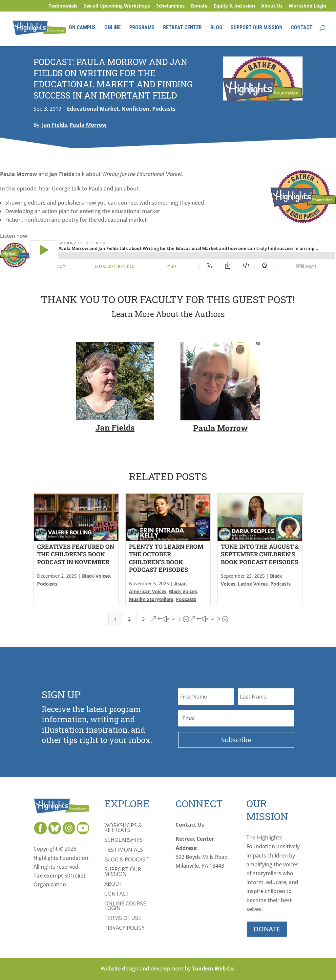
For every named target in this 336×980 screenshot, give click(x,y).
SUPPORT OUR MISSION (257, 29)
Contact (117, 894)
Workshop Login (307, 6)
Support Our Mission (123, 872)
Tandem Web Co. (214, 969)
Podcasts (164, 109)
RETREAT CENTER (182, 29)
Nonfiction (136, 109)
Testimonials (63, 6)
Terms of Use (123, 919)
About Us (272, 6)
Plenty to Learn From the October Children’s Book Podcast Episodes (166, 558)
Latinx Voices (253, 584)
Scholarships (170, 6)
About (114, 884)
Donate (199, 6)
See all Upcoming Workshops (117, 6)
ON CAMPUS (82, 29)
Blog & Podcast (127, 860)
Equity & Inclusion (234, 6)
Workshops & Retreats (123, 828)
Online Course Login (125, 906)
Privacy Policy (125, 928)
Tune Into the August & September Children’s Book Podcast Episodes (260, 554)
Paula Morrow (88, 125)
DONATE (267, 929)
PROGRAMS (142, 29)
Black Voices (96, 576)
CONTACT (302, 29)
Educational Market (93, 109)
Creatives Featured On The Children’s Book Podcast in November (76, 554)
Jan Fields (54, 125)
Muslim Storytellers (151, 599)
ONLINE (113, 29)
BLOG (216, 29)
